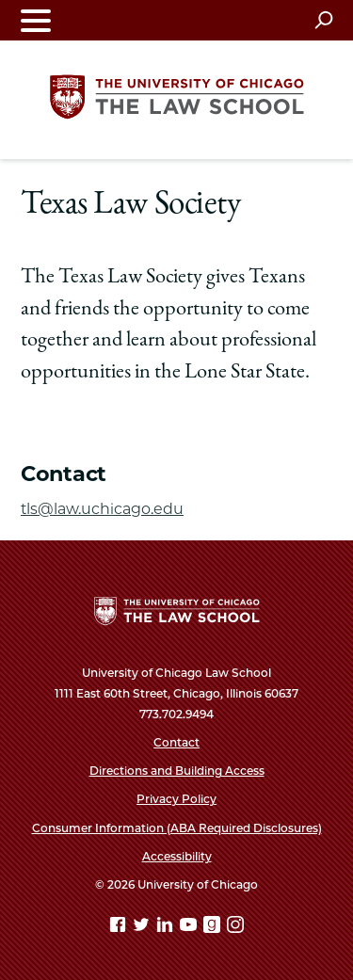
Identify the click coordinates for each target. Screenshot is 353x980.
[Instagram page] (235, 928)
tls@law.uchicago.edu (102, 509)
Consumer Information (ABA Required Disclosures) (177, 828)
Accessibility (177, 856)
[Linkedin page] (167, 928)
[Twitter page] (143, 928)
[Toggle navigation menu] (36, 20)
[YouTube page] (190, 928)
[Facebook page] (120, 928)
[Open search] (323, 20)
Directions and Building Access (177, 771)
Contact (176, 742)
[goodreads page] (214, 928)
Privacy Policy (176, 799)
